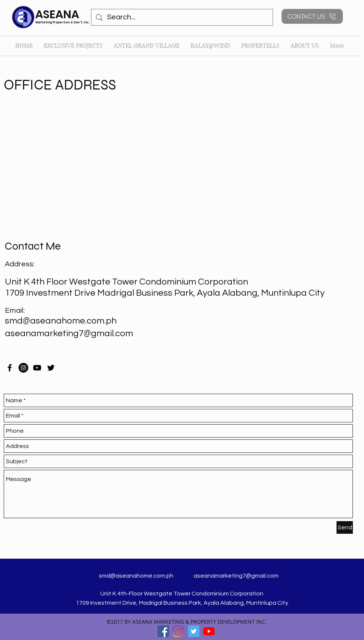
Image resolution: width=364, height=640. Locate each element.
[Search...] (182, 17)
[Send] (345, 527)
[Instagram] (23, 368)
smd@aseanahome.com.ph (61, 321)
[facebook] (10, 368)
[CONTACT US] (312, 16)
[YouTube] (37, 368)
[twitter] (51, 368)
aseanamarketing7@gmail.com (69, 333)
